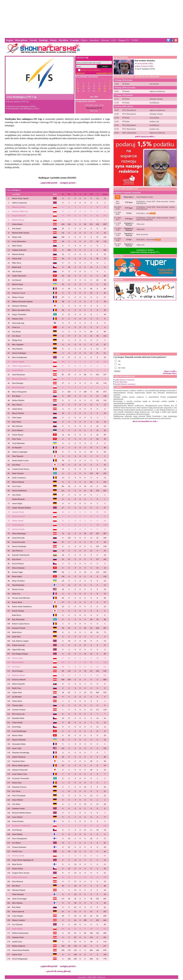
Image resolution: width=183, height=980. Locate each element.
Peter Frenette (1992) (145, 66)
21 (105, 88)
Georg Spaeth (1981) (145, 63)
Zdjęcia (84, 40)
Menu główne (21, 40)
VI (85, 194)
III (69, 194)
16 (78, 88)
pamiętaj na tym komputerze (91, 70)
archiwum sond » (170, 373)
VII (91, 194)
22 (110, 88)
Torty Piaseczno (121, 382)
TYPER (135, 40)
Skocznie (105, 40)
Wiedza (53, 40)
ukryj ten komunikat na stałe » (145, 421)
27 (99, 91)
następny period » (68, 183)
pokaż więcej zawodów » (145, 136)
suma (105, 194)
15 (110, 86)
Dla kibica (63, 40)
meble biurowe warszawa (125, 380)
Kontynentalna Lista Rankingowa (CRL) (23, 108)
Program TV (124, 40)
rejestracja (80, 73)
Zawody (33, 40)
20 (99, 88)
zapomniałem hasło (104, 73)
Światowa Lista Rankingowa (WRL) (22, 106)
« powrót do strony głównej (58, 971)
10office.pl (101, 977)
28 (105, 91)
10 (83, 86)
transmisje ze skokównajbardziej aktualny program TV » (145, 251)
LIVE (114, 40)
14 (105, 86)
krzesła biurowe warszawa (125, 384)
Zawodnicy (94, 40)
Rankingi (43, 40)
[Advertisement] (91, 19)
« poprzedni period (49, 183)
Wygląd (9, 40)
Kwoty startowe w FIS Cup (18, 101)
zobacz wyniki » (170, 371)
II (63, 194)
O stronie (74, 40)
